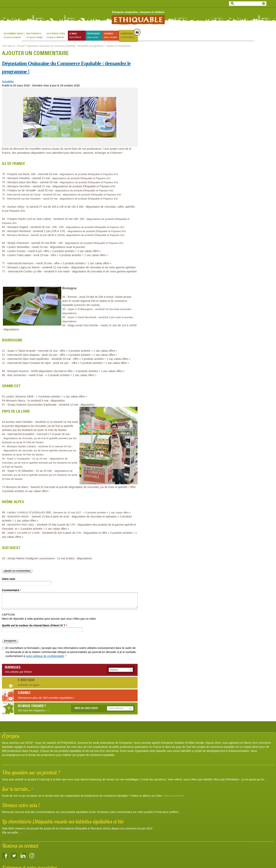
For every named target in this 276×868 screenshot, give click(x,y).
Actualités (8, 81)
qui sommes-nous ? (14, 36)
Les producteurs (57, 36)
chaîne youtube (173, 796)
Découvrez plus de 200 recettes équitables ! (46, 698)
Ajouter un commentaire (17, 571)
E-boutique (129, 36)
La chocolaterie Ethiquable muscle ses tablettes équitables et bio (63, 821)
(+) (268, 779)
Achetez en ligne (29, 685)
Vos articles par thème (18, 672)
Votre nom (9, 579)
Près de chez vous (86, 708)
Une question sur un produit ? (31, 772)
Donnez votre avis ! (21, 805)
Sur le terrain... (18, 789)
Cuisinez (111, 36)
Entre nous (95, 36)
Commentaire (12, 590)
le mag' (78, 36)
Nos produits (36, 36)
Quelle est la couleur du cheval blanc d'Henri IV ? (34, 625)
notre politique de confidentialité (45, 656)
